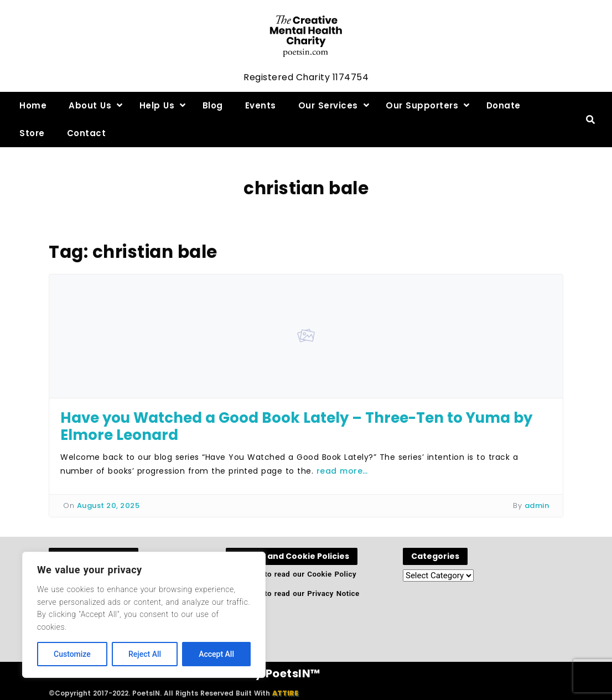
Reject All (145, 654)
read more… (342, 471)
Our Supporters (422, 105)
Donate (504, 105)
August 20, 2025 (108, 505)
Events (261, 105)
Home (33, 105)
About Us (90, 105)
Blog (213, 105)
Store (32, 133)
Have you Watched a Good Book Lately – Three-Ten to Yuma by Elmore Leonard (296, 426)
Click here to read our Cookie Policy (291, 574)
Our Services (328, 105)
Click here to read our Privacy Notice (293, 593)
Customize (72, 654)
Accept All (216, 654)
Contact (87, 133)
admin (537, 505)
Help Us (157, 105)
